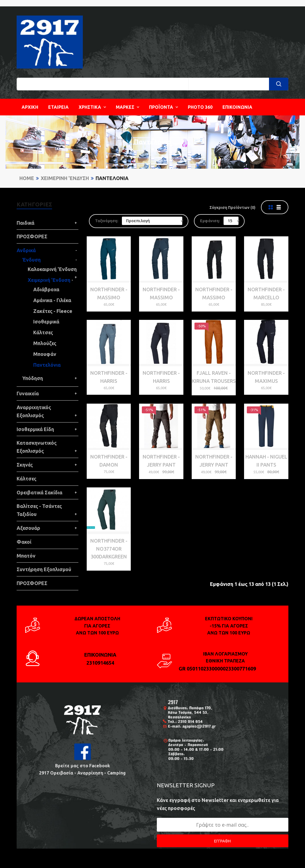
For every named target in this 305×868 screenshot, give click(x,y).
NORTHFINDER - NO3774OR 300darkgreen (109, 549)
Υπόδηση (33, 378)
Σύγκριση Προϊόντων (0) (232, 207)
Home (27, 178)
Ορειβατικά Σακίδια (39, 492)
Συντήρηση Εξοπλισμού (44, 569)
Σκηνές (25, 465)
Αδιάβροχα (46, 289)
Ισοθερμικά (46, 322)
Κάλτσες (43, 332)
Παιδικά (25, 223)
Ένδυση (31, 260)
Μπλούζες (45, 343)
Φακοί (24, 542)
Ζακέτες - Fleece (53, 311)
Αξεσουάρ (28, 528)
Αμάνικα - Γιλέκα (52, 300)
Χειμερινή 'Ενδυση (65, 178)
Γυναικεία (28, 393)
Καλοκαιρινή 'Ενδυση (52, 269)
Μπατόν (26, 556)
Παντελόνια (112, 178)
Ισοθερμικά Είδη (35, 429)
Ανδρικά (26, 250)
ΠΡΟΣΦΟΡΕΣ (32, 236)
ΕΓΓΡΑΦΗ (222, 841)
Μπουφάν (45, 354)
